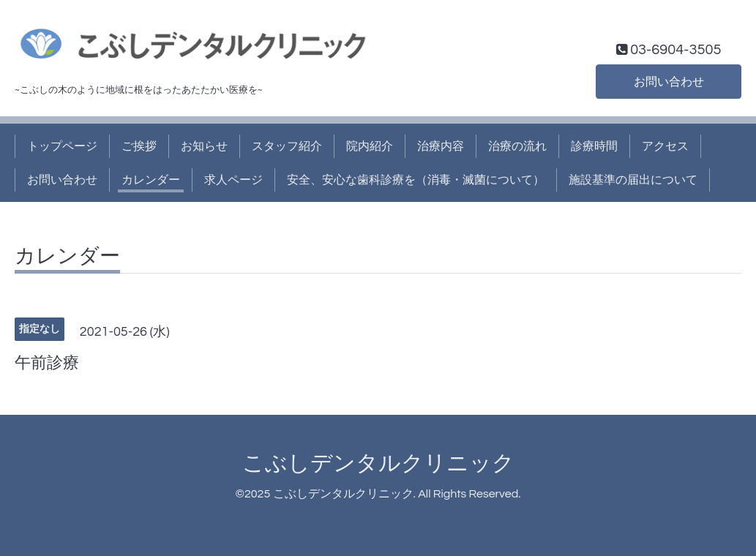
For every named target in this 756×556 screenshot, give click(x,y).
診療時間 (594, 146)
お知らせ (204, 146)
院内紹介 (370, 146)
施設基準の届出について (633, 180)
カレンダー (151, 180)
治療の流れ (517, 146)
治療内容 (441, 146)
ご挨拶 (139, 146)
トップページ (62, 146)
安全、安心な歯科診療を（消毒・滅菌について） (416, 180)
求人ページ (233, 180)
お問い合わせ (669, 82)
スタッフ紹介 (287, 146)
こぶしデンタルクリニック (378, 463)
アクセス (665, 146)
